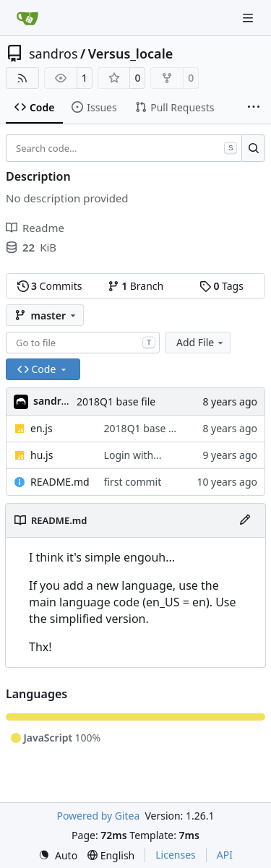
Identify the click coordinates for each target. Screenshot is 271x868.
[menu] (58, 855)
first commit (133, 482)
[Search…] (253, 148)
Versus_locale (131, 53)
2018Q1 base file (116, 401)
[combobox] (83, 343)
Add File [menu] (201, 342)
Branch (136, 286)
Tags (221, 286)
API (225, 855)
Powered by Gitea (98, 816)
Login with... (133, 455)
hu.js (42, 455)
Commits (50, 286)
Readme (35, 228)
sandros (53, 53)
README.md (60, 482)
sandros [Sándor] (53, 401)
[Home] (27, 18)
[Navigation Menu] (249, 18)
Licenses (176, 855)
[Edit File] (245, 520)
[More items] (254, 108)
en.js (42, 428)
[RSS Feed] (22, 78)
